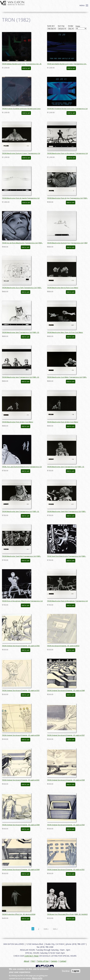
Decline (66, 971)
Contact (63, 961)
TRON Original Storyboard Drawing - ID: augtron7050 (66, 825)
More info (37, 978)
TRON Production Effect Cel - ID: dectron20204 (19, 914)
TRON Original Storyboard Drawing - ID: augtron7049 (21, 869)
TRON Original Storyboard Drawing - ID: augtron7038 (66, 780)
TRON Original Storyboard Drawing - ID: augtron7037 (66, 735)
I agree (76, 971)
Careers (54, 961)
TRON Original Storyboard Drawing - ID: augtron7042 (21, 646)
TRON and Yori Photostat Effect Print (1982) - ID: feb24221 (67, 914)
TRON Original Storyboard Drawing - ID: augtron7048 (66, 690)
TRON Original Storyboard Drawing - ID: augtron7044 (21, 825)
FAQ (33, 961)
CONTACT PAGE (31, 956)
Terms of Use (43, 961)
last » (55, 929)
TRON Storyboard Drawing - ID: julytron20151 (63, 646)
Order (71, 26)
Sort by (61, 26)
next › (46, 929)
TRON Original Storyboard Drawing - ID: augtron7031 (21, 690)
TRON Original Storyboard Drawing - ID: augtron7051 (66, 869)
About (26, 961)
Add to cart (26, 68)
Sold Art (51, 26)
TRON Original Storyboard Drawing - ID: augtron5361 (21, 780)
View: (78, 26)
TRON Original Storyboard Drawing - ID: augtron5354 (21, 735)
